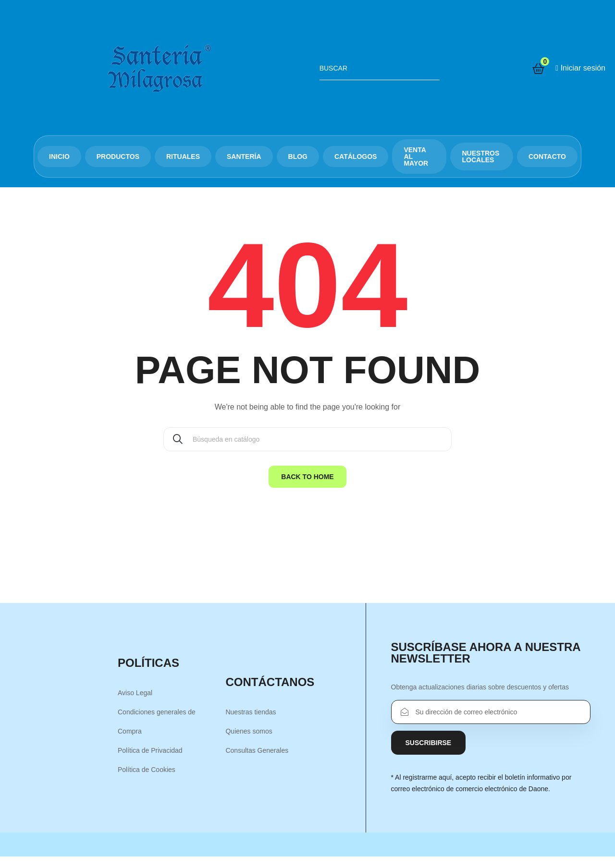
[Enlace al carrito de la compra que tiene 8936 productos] (538, 69)
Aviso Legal (135, 693)
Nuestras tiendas (251, 712)
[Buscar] (307, 439)
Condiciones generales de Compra (157, 722)
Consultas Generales (257, 750)
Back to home (307, 477)
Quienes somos (249, 731)
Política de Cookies (147, 770)
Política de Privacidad (150, 750)
